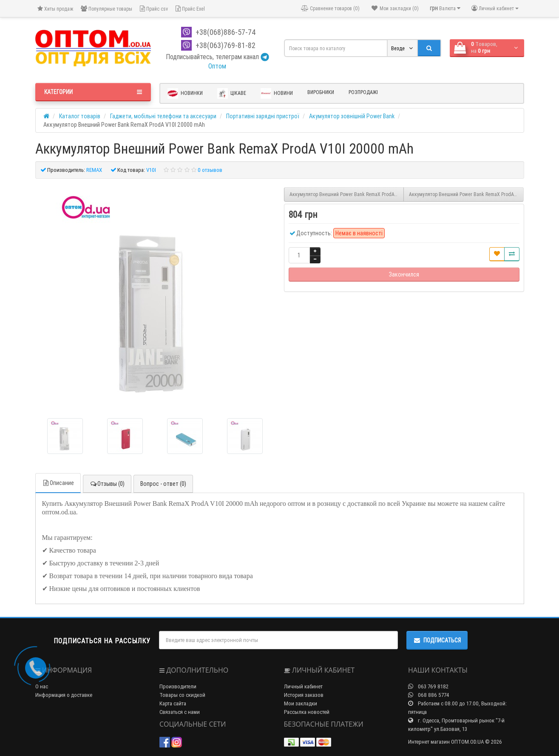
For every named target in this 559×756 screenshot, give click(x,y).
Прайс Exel (190, 9)
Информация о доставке (64, 695)
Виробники (321, 92)
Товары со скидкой (182, 695)
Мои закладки (301, 703)
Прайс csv (154, 9)
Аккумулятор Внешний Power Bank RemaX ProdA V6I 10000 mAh (347, 194)
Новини (277, 93)
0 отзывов (210, 170)
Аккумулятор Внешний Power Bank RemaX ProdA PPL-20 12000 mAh (466, 194)
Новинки (185, 93)
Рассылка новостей (307, 712)
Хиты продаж (55, 9)
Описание (58, 483)
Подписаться (437, 640)
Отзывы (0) (107, 484)
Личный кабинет (303, 686)
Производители (178, 686)
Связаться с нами (180, 712)
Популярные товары (106, 9)
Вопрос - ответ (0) (163, 484)
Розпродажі (363, 92)
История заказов (304, 695)
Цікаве (232, 93)
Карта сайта (173, 703)
